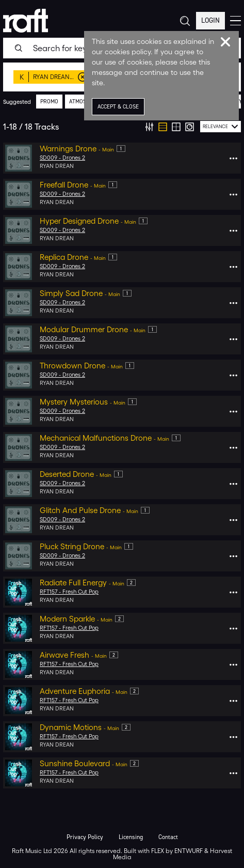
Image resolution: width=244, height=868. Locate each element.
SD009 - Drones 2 (62, 158)
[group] (169, 127)
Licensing (131, 837)
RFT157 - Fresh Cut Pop (69, 592)
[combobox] (221, 127)
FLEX (158, 851)
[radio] (163, 127)
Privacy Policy (85, 837)
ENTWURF (189, 851)
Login (210, 20)
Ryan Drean (57, 166)
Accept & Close (118, 107)
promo (49, 102)
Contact (168, 837)
